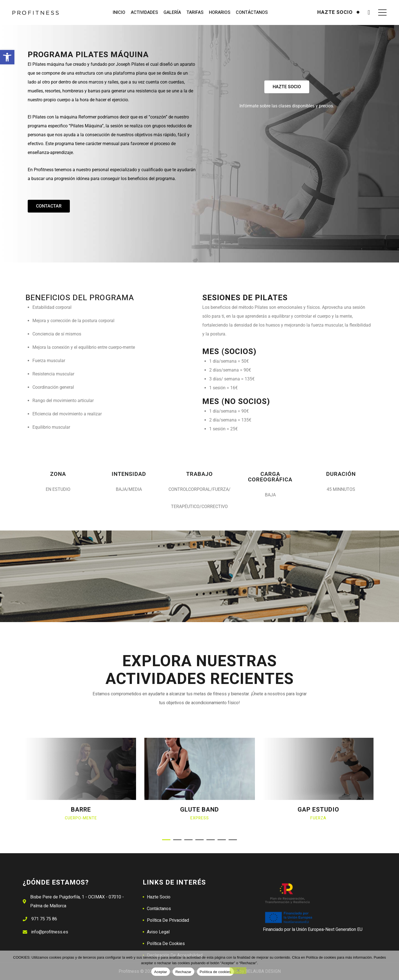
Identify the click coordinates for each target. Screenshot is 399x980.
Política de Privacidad (168, 920)
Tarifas (195, 12)
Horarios (220, 12)
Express (200, 818)
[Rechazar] (238, 971)
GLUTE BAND (199, 810)
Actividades (144, 12)
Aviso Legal (158, 932)
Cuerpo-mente (81, 818)
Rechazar (183, 972)
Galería (172, 12)
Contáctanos (252, 12)
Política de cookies (215, 972)
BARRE (81, 810)
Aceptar (161, 972)
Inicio (119, 12)
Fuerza (318, 818)
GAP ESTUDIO (318, 810)
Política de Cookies (166, 944)
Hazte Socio (159, 897)
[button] (7, 57)
